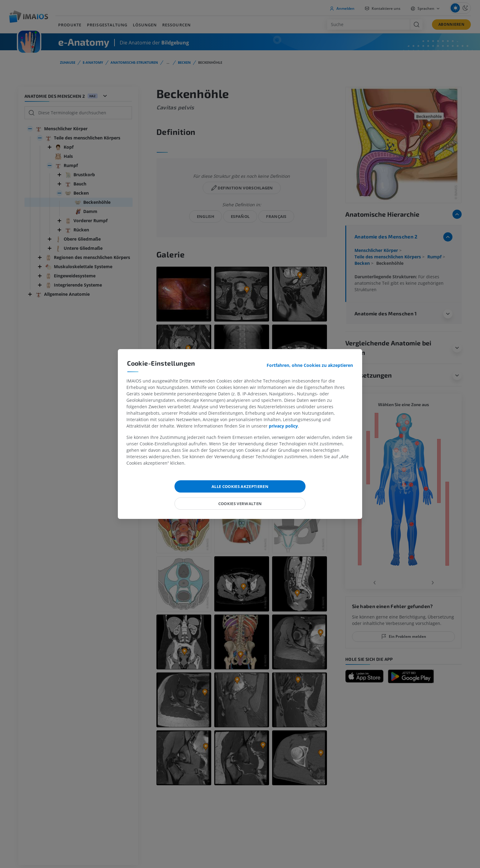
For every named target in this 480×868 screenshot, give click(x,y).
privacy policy (283, 426)
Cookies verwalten (240, 504)
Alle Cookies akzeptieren (240, 486)
